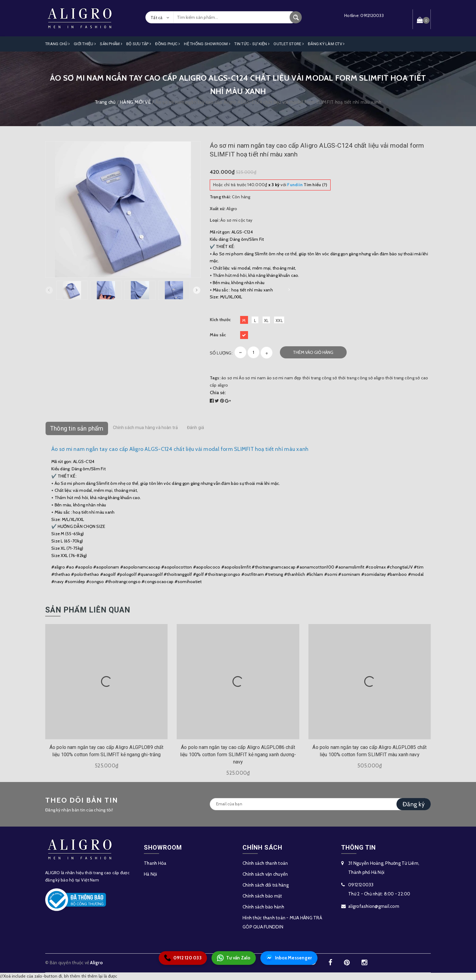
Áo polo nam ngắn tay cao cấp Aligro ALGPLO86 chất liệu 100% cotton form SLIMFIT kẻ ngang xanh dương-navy (238, 755)
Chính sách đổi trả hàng (266, 885)
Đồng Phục (168, 44)
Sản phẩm (111, 44)
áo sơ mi (230, 378)
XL (266, 321)
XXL (279, 321)
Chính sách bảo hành (263, 907)
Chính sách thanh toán (265, 863)
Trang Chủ (58, 44)
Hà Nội (151, 874)
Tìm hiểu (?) (307, 185)
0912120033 (372, 15)
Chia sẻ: (218, 393)
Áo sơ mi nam (252, 378)
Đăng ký (414, 804)
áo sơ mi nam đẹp (284, 378)
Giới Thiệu (85, 44)
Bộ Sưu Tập (139, 44)
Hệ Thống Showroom (207, 44)
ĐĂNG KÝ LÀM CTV (326, 44)
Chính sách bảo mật (262, 896)
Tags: (216, 378)
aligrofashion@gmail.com (374, 906)
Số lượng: (221, 353)
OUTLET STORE (289, 44)
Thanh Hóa (155, 863)
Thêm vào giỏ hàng (313, 352)
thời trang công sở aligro (361, 378)
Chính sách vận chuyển (265, 874)
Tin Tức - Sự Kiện (252, 44)
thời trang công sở (320, 378)
